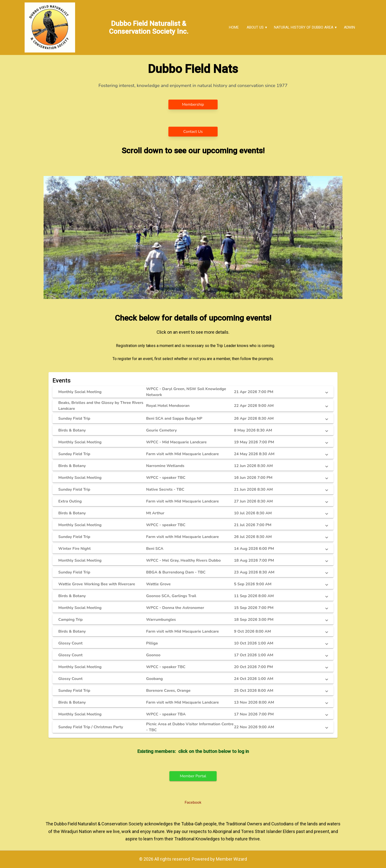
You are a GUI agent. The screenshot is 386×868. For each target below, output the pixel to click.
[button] (193, 392)
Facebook (193, 802)
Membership (193, 104)
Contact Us (193, 132)
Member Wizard (231, 859)
